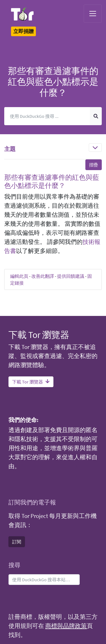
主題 (10, 149)
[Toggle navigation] (93, 14)
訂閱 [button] (17, 542)
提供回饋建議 (71, 276)
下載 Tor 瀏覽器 (31, 382)
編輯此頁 (19, 276)
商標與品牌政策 (66, 626)
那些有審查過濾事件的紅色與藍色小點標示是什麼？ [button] (52, 181)
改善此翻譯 (43, 276)
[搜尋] (47, 116)
